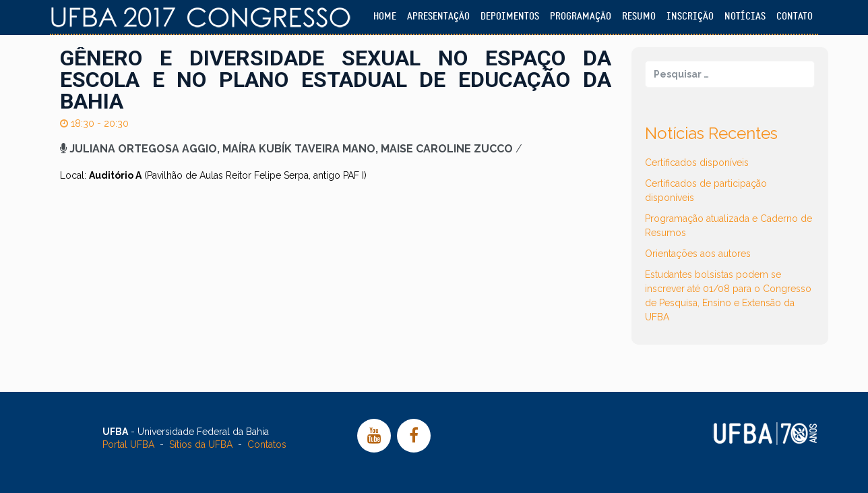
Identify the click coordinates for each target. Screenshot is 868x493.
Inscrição (690, 17)
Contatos (267, 444)
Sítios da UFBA (201, 444)
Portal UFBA (128, 444)
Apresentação (438, 17)
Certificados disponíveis (697, 163)
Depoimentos (510, 17)
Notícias (745, 17)
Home (385, 17)
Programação (581, 17)
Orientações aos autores (698, 254)
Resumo (639, 17)
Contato (795, 17)
